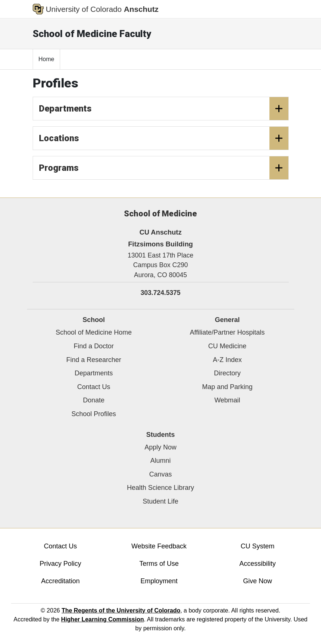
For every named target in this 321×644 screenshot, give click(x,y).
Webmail (227, 400)
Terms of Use (159, 564)
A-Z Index (227, 360)
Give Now (258, 581)
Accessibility (258, 564)
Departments (164, 109)
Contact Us (94, 387)
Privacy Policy (60, 564)
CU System (258, 546)
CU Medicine (227, 346)
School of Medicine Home (94, 332)
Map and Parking (227, 387)
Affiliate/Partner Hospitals (227, 332)
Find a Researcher (94, 360)
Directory (227, 373)
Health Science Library (160, 488)
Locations (164, 138)
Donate (94, 400)
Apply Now (160, 447)
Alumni (160, 461)
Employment (159, 581)
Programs (164, 168)
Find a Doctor (94, 346)
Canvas (160, 474)
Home (47, 59)
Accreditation (60, 581)
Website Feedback (159, 546)
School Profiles (94, 414)
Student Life (160, 501)
